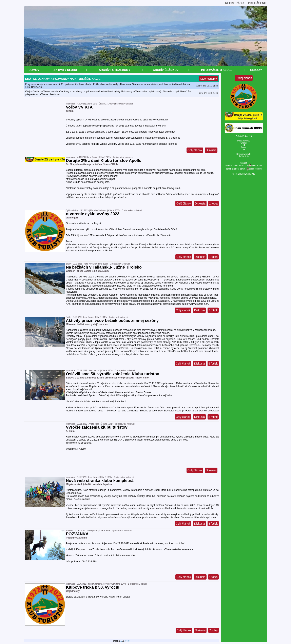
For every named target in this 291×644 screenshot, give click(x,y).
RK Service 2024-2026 (245, 174)
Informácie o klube (217, 70)
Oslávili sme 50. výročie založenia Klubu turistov (112, 374)
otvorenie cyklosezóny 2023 (93, 214)
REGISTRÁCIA (235, 3)
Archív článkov (166, 70)
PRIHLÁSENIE (257, 3)
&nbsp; (2, 642)
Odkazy (256, 70)
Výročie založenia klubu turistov (97, 427)
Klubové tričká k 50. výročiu (93, 587)
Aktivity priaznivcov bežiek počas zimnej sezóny (112, 320)
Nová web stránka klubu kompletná (100, 481)
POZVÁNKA (77, 534)
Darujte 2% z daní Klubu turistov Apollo (104, 160)
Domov (34, 70)
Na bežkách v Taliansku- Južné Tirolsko (104, 267)
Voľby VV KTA (79, 107)
